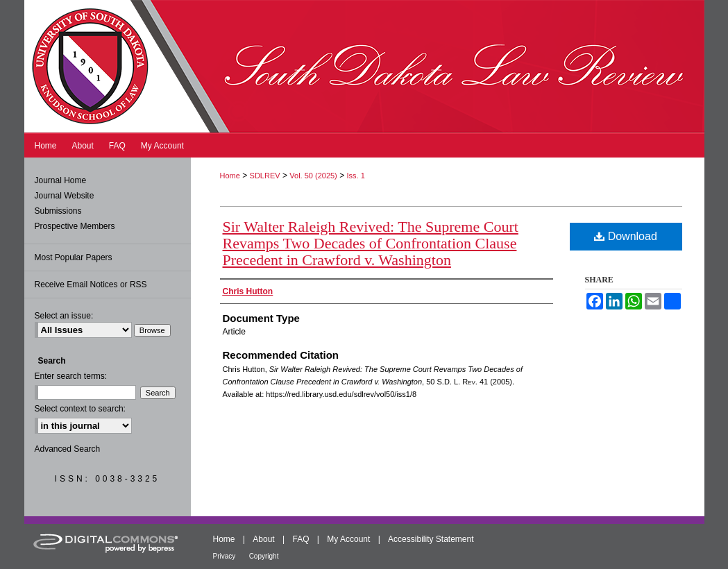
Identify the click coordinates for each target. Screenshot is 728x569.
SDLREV (265, 176)
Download (626, 236)
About (263, 539)
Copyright (264, 556)
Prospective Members (75, 226)
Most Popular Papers (74, 257)
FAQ (300, 539)
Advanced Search (68, 449)
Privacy (225, 556)
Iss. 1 (355, 176)
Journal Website (65, 196)
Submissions (58, 211)
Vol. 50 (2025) (313, 176)
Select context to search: (80, 409)
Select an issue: (64, 316)
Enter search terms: (71, 376)
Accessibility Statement (431, 539)
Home (230, 176)
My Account (348, 539)
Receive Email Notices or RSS (91, 284)
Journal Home (61, 180)
